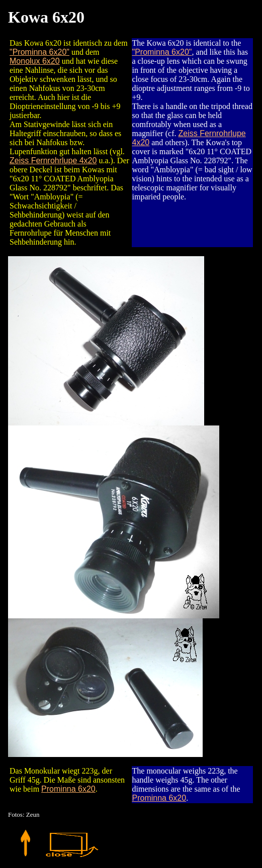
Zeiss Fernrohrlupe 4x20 (53, 160)
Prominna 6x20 (68, 789)
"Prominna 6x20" (39, 52)
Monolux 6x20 (35, 61)
